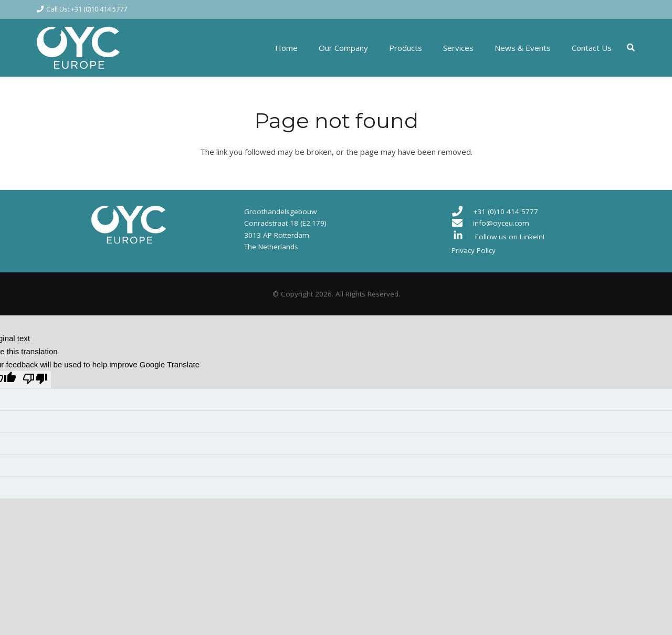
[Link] (78, 48)
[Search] (631, 48)
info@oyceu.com (501, 223)
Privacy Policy (474, 250)
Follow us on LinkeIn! (510, 237)
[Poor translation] (35, 380)
